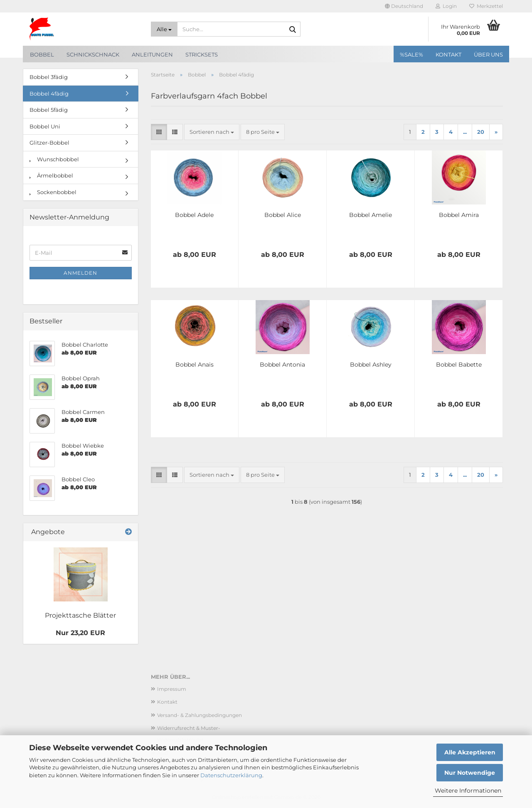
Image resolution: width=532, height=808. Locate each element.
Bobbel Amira (459, 215)
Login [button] (446, 6)
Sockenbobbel (53, 192)
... (465, 132)
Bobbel (42, 54)
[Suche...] (164, 29)
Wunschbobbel (54, 159)
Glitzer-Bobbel (49, 143)
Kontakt (448, 54)
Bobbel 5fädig (49, 110)
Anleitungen (152, 54)
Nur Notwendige (470, 773)
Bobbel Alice (283, 215)
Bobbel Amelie (371, 215)
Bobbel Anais (195, 365)
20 (481, 132)
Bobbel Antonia (282, 365)
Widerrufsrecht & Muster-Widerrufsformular (189, 734)
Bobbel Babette (459, 365)
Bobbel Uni (45, 126)
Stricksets (202, 54)
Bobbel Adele (194, 215)
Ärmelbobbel (51, 175)
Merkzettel (486, 6)
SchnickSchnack (93, 54)
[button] (404, 6)
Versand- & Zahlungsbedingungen (199, 715)
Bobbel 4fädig (49, 94)
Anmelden (80, 273)
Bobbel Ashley (371, 365)
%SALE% (411, 54)
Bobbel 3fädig (49, 77)
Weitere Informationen (468, 791)
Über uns (488, 54)
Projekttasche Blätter (80, 615)
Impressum (172, 689)
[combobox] (212, 132)
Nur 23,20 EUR (80, 633)
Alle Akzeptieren (470, 752)
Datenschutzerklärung (231, 775)
